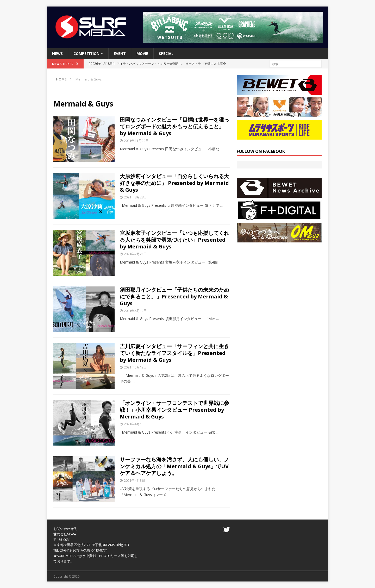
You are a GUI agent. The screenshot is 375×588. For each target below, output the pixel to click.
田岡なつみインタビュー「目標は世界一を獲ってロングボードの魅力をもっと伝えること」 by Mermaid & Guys (174, 126)
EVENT (120, 54)
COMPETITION (86, 54)
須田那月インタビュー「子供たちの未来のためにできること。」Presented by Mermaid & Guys (174, 296)
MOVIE (142, 54)
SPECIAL (166, 54)
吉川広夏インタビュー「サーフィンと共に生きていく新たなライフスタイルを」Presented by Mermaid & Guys (174, 353)
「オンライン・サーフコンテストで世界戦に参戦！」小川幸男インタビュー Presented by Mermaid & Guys (174, 410)
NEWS (57, 54)
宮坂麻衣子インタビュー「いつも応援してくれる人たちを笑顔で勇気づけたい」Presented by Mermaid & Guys (174, 240)
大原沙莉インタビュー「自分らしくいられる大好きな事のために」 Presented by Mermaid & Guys (174, 183)
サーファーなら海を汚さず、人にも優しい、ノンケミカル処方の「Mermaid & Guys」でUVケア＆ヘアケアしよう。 (174, 466)
